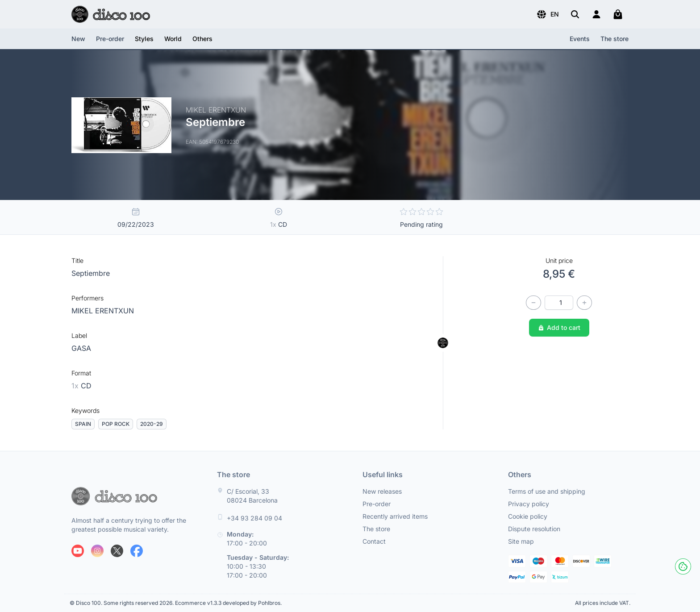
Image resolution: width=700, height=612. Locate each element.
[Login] (596, 14)
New (78, 39)
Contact (374, 541)
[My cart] (618, 14)
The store (615, 39)
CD (81, 386)
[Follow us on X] (117, 551)
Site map (521, 541)
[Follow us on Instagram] (97, 551)
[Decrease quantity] (533, 303)
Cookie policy (528, 516)
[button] (548, 14)
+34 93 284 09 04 (254, 518)
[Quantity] (559, 303)
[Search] (575, 14)
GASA (81, 348)
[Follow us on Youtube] (78, 551)
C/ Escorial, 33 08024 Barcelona (252, 496)
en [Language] (548, 14)
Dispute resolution (534, 529)
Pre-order (110, 39)
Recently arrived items (395, 516)
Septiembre (91, 273)
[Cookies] (683, 566)
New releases (382, 491)
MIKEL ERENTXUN (103, 311)
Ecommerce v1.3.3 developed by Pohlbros (228, 603)
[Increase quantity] (584, 303)
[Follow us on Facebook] (137, 551)
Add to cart (559, 327)
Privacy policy (529, 504)
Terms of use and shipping (547, 491)
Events (580, 39)
